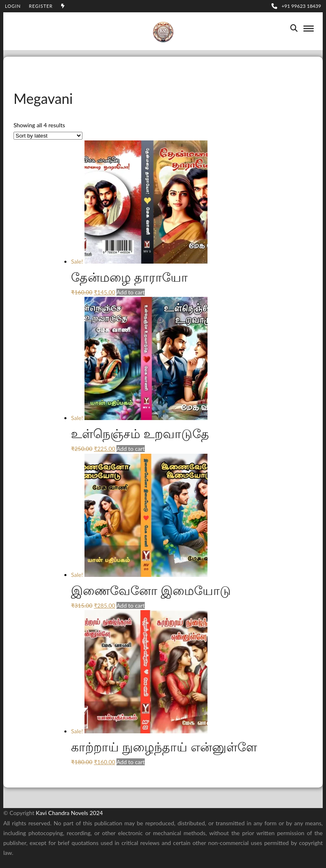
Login (13, 6)
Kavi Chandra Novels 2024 (69, 813)
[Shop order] (48, 136)
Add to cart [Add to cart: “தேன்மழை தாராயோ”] (131, 292)
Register (41, 6)
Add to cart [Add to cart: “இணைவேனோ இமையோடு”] (131, 605)
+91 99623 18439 (296, 6)
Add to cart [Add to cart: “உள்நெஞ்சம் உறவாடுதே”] (131, 449)
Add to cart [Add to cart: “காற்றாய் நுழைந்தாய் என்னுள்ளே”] (131, 762)
